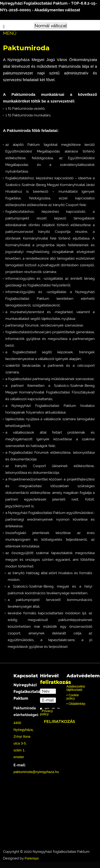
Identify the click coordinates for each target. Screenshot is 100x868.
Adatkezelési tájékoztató (76, 688)
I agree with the (50, 712)
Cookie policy (73, 697)
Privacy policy (46, 712)
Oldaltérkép (77, 704)
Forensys (32, 858)
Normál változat (51, 26)
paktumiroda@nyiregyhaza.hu (36, 772)
